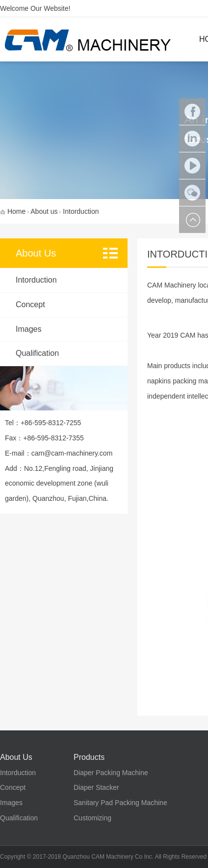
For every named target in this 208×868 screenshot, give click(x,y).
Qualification (37, 353)
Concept (30, 304)
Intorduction (36, 280)
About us (44, 211)
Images (28, 329)
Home (16, 211)
